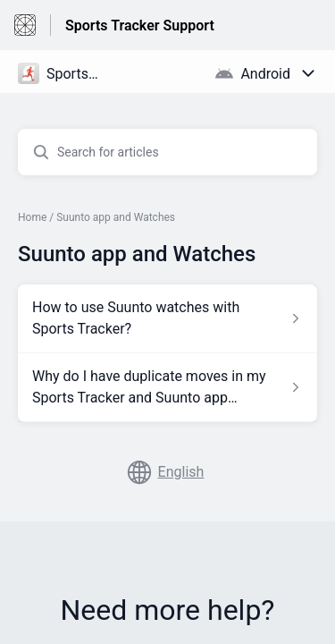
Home (32, 217)
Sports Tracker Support (140, 25)
